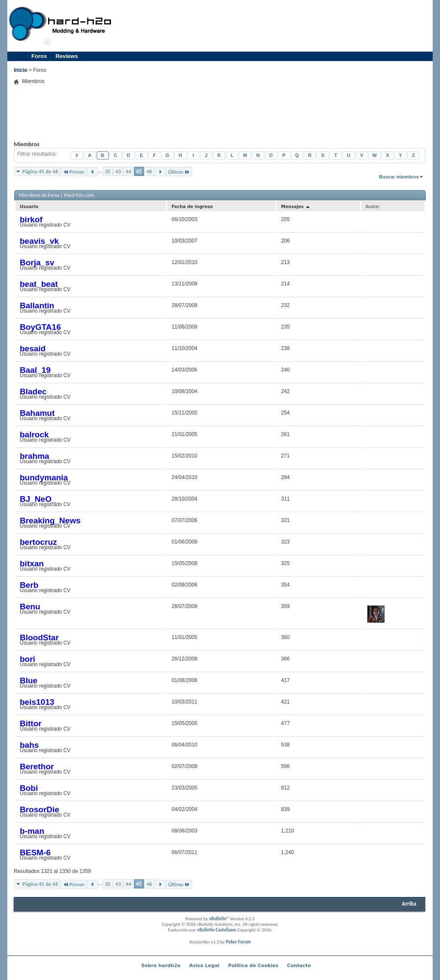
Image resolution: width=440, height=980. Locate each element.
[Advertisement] (274, 26)
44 (128, 171)
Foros (39, 56)
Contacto (299, 966)
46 (149, 171)
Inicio (20, 70)
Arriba (409, 904)
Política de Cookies (253, 966)
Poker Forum (238, 942)
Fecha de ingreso (192, 207)
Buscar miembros (399, 177)
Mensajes (296, 207)
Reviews (67, 56)
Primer (74, 172)
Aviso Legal (204, 966)
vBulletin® (219, 919)
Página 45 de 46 (40, 171)
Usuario (29, 207)
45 (139, 171)
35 (108, 171)
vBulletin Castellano (217, 930)
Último (179, 172)
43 (118, 171)
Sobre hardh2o (161, 966)
